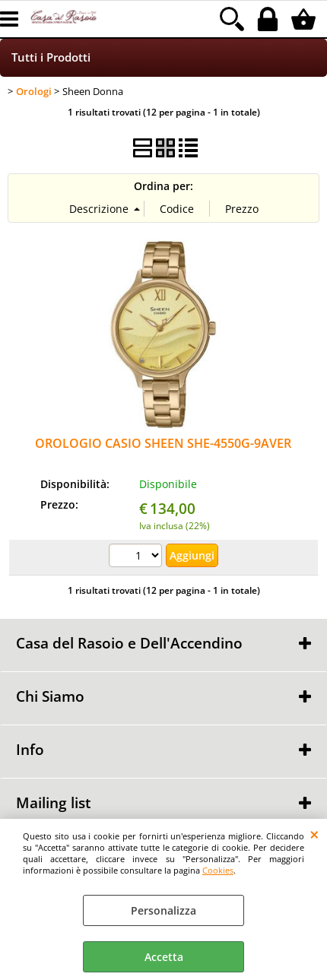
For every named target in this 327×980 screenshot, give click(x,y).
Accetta (164, 957)
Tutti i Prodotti (51, 57)
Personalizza (163, 910)
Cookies (218, 870)
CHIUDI (314, 834)
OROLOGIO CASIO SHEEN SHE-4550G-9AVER (163, 443)
